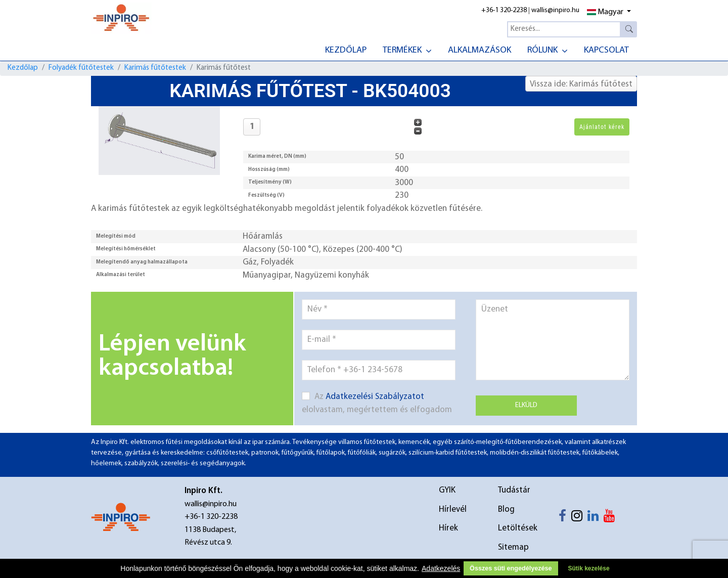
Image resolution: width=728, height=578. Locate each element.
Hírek (448, 528)
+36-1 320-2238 (504, 10)
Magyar (605, 12)
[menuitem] (346, 49)
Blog (506, 509)
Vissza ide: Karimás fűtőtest (581, 84)
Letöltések (518, 528)
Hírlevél (453, 509)
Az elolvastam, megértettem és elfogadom (377, 403)
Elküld (526, 405)
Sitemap (513, 547)
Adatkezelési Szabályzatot (375, 397)
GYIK (447, 490)
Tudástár (514, 490)
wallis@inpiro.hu (555, 10)
